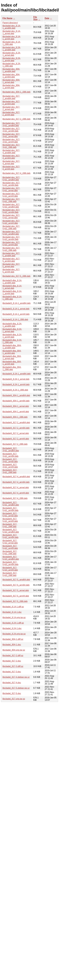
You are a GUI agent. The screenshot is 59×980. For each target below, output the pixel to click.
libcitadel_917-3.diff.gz (13, 666)
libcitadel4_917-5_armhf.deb (16, 596)
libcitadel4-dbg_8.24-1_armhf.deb (12, 336)
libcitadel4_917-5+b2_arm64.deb (10, 536)
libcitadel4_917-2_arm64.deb (16, 428)
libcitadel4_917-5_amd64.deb (16, 580)
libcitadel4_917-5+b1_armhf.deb (10, 520)
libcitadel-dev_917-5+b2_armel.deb (11, 216)
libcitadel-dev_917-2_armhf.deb (11, 114)
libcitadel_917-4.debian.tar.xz (16, 677)
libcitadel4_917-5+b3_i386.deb (10, 574)
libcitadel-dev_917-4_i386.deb (16, 173)
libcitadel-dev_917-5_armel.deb (11, 265)
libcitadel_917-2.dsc (12, 661)
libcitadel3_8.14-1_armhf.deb (16, 314)
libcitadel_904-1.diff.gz (13, 639)
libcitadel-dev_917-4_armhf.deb (11, 168)
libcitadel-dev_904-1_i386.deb (16, 92)
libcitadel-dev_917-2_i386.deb (16, 119)
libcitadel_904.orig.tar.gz (14, 650)
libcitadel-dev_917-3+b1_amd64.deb (11, 124)
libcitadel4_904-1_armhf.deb (16, 412)
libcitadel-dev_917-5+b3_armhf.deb (11, 244)
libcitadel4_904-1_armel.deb (16, 406)
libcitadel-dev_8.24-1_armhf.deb (12, 59)
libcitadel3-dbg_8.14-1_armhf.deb (12, 292)
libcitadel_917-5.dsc (12, 693)
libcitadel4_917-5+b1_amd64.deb (11, 504)
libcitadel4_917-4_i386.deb (15, 498)
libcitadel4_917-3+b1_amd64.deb (11, 449)
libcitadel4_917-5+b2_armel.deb (10, 542)
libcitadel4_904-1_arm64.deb (16, 401)
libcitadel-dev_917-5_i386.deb (16, 276)
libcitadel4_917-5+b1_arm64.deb (10, 509)
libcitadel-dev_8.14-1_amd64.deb (12, 27)
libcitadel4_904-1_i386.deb (15, 417)
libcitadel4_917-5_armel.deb (16, 590)
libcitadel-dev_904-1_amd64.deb (11, 70)
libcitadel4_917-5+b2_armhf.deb (10, 547)
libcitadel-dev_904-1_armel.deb (11, 81)
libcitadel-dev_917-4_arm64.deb (11, 157)
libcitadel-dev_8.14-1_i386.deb (12, 43)
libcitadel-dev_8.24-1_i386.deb (12, 65)
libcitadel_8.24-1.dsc (12, 628)
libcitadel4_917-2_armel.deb (16, 433)
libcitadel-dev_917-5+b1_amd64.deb (11, 179)
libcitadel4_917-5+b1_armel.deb (10, 515)
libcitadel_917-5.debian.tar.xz (16, 688)
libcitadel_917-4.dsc (12, 683)
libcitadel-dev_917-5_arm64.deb (11, 260)
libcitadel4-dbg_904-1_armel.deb (12, 357)
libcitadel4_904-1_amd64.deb (16, 395)
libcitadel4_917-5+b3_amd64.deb (11, 558)
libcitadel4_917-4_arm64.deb (16, 482)
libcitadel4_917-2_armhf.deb (16, 439)
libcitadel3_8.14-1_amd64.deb (16, 303)
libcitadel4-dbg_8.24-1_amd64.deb (12, 325)
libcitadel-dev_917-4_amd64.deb (11, 151)
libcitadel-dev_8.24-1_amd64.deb (12, 49)
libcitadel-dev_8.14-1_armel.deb (12, 32)
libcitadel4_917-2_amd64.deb (16, 423)
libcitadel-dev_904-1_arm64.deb (11, 76)
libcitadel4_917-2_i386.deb (15, 444)
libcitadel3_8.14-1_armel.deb (16, 309)
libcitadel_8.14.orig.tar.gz (14, 617)
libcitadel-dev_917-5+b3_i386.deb (11, 249)
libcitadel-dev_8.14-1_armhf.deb (12, 38)
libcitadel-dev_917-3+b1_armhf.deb (11, 141)
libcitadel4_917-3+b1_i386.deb (10, 471)
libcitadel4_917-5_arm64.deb (16, 585)
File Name (7, 18)
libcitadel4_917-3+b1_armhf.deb (10, 466)
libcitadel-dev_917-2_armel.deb (11, 108)
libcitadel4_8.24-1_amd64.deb (16, 374)
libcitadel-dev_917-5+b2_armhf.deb (11, 222)
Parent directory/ (10, 23)
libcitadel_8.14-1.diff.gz (13, 607)
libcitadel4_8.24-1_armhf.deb (16, 384)
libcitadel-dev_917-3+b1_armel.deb (11, 135)
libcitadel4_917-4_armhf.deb (16, 493)
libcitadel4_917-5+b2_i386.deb (10, 552)
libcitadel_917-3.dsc (12, 672)
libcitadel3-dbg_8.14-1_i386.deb (12, 298)
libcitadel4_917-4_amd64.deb (16, 477)
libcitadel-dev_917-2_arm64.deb (11, 103)
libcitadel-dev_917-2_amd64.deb (11, 97)
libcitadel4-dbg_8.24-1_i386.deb (12, 341)
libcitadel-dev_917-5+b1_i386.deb (11, 200)
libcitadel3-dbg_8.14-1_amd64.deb (12, 282)
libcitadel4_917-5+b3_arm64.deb (10, 563)
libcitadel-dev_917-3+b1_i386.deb (11, 146)
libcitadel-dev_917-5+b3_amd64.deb (11, 233)
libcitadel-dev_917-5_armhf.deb (11, 271)
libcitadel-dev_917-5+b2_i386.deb (11, 227)
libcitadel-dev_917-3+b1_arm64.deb (11, 130)
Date (47, 18)
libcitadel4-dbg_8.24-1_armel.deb (12, 330)
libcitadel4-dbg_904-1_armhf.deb (12, 363)
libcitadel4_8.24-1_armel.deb (16, 379)
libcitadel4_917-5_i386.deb (15, 601)
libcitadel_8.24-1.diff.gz (13, 623)
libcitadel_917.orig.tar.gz (14, 699)
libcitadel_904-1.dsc (12, 645)
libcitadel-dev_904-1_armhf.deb (11, 87)
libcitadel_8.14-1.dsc (12, 612)
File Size (35, 18)
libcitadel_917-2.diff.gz (13, 656)
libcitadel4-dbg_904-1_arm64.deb (12, 352)
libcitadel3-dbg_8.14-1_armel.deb (12, 287)
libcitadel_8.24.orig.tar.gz (14, 634)
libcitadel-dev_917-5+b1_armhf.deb (11, 195)
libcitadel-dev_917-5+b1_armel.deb (11, 189)
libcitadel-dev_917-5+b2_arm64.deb (11, 211)
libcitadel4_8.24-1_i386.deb (15, 390)
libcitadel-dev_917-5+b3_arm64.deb (11, 238)
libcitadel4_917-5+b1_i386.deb (10, 525)
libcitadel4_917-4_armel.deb (16, 488)
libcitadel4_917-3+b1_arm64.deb (10, 455)
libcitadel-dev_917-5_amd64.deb (11, 255)
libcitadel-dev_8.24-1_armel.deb (12, 54)
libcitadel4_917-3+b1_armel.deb (10, 460)
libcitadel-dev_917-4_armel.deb (11, 162)
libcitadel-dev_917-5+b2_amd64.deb (11, 206)
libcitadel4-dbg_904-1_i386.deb (12, 368)
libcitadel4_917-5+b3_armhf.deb (10, 569)
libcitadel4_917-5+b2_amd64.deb (11, 531)
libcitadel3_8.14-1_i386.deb (15, 319)
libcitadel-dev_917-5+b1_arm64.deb (11, 184)
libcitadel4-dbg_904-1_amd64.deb (12, 347)
